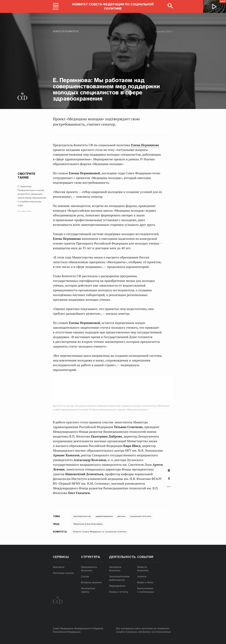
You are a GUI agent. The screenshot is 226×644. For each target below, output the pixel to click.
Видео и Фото (145, 582)
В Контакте (169, 470)
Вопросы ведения (91, 582)
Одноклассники (169, 478)
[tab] (169, 480)
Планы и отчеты (119, 592)
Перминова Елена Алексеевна (88, 524)
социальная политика (140, 516)
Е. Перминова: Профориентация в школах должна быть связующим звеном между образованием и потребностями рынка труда (32, 196)
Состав (85, 576)
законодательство (82, 516)
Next (142, 390)
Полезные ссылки (63, 573)
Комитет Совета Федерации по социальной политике (100, 532)
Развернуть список (169, 487)
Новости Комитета (66, 31)
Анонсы (142, 576)
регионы (121, 516)
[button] (56, 6)
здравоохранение (104, 516)
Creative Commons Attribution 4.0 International (143, 632)
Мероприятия (117, 586)
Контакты (59, 567)
